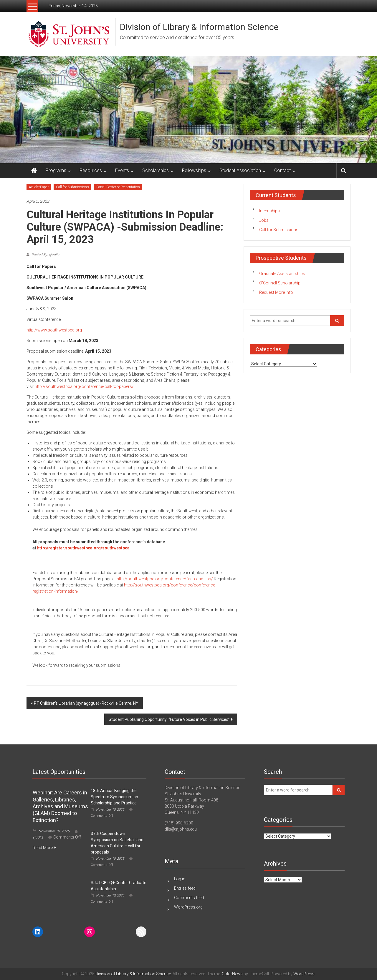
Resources (91, 170)
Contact (282, 170)
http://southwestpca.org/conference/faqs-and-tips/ (165, 579)
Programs (56, 170)
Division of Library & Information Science (199, 27)
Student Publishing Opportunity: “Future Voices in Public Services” (169, 719)
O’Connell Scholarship (280, 283)
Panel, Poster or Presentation (118, 187)
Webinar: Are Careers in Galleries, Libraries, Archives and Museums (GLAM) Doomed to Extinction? (60, 806)
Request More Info (276, 292)
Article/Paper (39, 187)
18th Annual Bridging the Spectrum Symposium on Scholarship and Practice (114, 797)
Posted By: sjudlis (45, 255)
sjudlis (38, 837)
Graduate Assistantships (282, 274)
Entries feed (185, 888)
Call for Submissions (72, 187)
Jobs (264, 220)
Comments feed (189, 898)
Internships (269, 211)
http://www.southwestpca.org (54, 330)
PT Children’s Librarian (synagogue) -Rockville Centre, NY (86, 703)
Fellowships (194, 170)
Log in (180, 879)
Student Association (240, 170)
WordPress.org (188, 907)
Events (122, 170)
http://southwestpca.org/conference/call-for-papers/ (84, 386)
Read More (44, 848)
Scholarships (156, 170)
